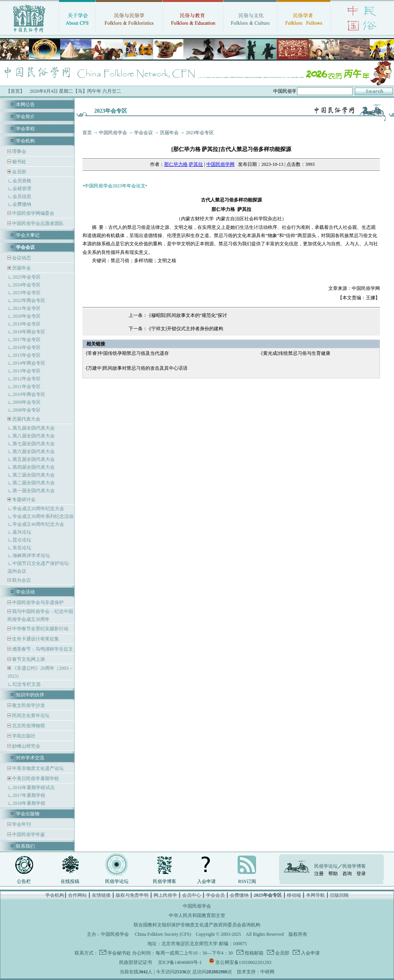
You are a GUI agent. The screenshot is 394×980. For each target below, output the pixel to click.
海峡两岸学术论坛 (31, 556)
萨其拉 (196, 164)
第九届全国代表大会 (34, 428)
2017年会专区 (27, 340)
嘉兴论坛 (22, 532)
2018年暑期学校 (29, 803)
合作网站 (77, 895)
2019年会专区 (27, 324)
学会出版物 (28, 814)
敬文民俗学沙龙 (28, 705)
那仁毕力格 (176, 164)
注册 (319, 874)
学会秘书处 (119, 953)
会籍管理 (22, 189)
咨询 (347, 874)
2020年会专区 (27, 316)
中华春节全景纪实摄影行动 (40, 629)
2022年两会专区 (29, 300)
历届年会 (21, 268)
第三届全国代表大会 (34, 475)
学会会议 (143, 133)
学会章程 (25, 129)
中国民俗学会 (113, 133)
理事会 (19, 151)
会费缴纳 (22, 204)
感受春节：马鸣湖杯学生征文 (42, 649)
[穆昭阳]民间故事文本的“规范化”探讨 (189, 315)
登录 (361, 874)
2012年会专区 (27, 379)
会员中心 (192, 895)
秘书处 (19, 162)
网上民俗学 (165, 895)
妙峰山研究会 (26, 746)
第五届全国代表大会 (34, 459)
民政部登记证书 (136, 962)
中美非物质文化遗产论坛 (37, 768)
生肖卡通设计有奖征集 (35, 639)
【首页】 (15, 91)
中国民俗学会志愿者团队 (37, 223)
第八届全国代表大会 (34, 436)
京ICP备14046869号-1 (180, 962)
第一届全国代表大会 (34, 491)
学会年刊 (21, 824)
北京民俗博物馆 (28, 726)
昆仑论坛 (22, 540)
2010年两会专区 (29, 394)
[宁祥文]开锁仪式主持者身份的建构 (186, 329)
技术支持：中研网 (256, 972)
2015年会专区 (27, 355)
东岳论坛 (22, 548)
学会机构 (25, 141)
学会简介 (25, 117)
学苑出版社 (23, 736)
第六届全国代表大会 (34, 451)
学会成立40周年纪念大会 (38, 524)
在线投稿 (70, 881)
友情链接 (101, 895)
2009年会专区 (27, 402)
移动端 (294, 895)
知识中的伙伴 (30, 695)
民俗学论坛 (117, 881)
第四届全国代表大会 (34, 467)
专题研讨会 (24, 500)
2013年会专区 (27, 371)
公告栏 (24, 881)
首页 (87, 133)
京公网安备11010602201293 (244, 962)
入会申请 (206, 881)
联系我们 (25, 846)
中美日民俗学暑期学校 (36, 779)
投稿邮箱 (253, 953)
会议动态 (21, 258)
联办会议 (21, 580)
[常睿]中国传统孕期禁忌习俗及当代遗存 (127, 353)
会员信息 (22, 196)
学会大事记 (28, 235)
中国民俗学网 (220, 164)
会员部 (19, 172)
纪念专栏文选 (27, 684)
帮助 (333, 874)
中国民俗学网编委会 (33, 213)
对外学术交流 (30, 758)
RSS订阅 (247, 881)
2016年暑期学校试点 (34, 788)
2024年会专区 (27, 285)
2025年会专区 (27, 277)
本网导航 (315, 895)
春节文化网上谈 (28, 659)
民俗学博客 (165, 881)
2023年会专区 (27, 293)
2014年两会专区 (29, 363)
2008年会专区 (27, 410)
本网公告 (25, 104)
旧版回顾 (339, 895)
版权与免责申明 (132, 895)
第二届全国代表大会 (34, 483)
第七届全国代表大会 (34, 444)
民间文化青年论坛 (30, 716)
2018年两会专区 (29, 332)
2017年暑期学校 (29, 795)
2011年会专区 (27, 387)
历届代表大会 (26, 419)
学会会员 (215, 895)
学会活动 (25, 592)
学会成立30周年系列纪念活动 (43, 516)
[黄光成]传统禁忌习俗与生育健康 (296, 353)
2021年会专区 (27, 308)
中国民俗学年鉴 (28, 834)
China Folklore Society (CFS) (163, 934)
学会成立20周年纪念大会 (38, 509)
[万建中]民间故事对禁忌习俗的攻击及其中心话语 (137, 368)
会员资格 (22, 181)
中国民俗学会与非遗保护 (37, 602)
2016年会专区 (27, 347)
